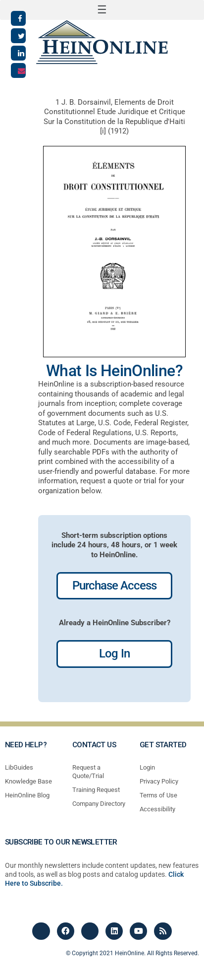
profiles (91, 691)
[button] (102, 10)
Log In (114, 653)
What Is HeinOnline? (114, 371)
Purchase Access (115, 586)
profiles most (128, 691)
